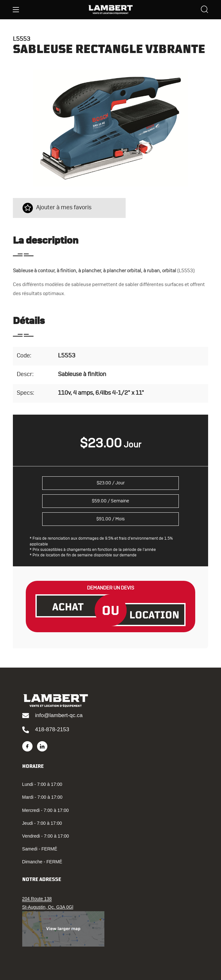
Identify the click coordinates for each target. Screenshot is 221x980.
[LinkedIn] (42, 746)
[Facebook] (27, 746)
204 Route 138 (37, 899)
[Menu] (16, 10)
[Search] (205, 10)
